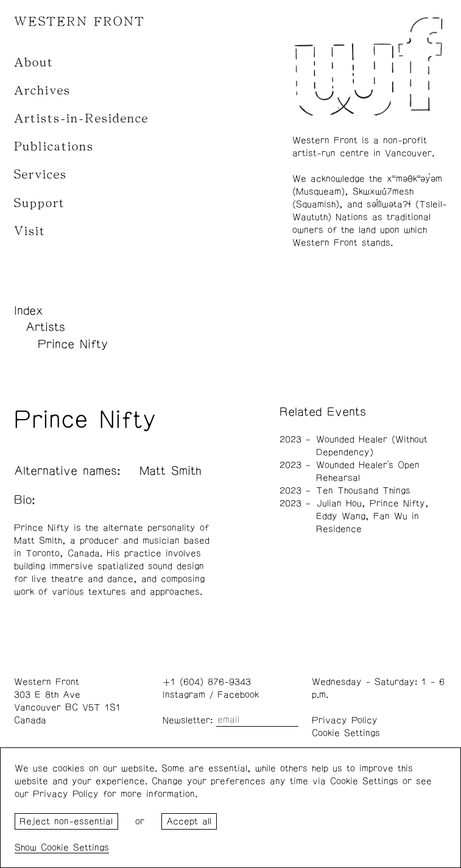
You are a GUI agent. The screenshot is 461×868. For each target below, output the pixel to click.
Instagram (184, 695)
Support (40, 203)
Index (29, 311)
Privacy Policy (345, 720)
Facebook (238, 695)
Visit (30, 231)
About (34, 62)
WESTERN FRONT (79, 22)
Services (40, 175)
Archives (42, 90)
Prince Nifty (73, 344)
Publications (54, 146)
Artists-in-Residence (81, 118)
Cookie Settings (346, 733)
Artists (45, 327)
